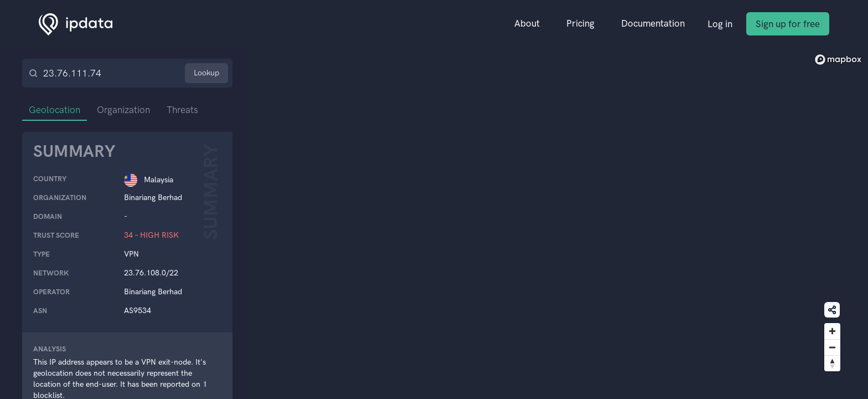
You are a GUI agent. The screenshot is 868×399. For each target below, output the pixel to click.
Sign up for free (788, 24)
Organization (123, 110)
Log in (720, 24)
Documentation (653, 23)
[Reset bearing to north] (832, 363)
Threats (182, 110)
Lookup (206, 73)
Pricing (580, 23)
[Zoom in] (832, 331)
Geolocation (55, 110)
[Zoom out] (832, 347)
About (527, 23)
